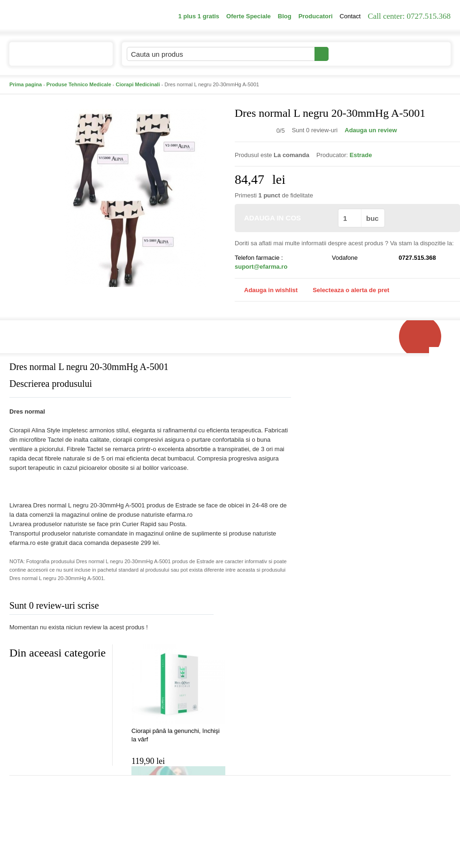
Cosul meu (419, 54)
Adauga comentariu (258, 608)
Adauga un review (371, 130)
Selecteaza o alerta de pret (346, 290)
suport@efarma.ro (261, 267)
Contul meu (361, 54)
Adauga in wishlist (266, 290)
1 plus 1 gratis (199, 16)
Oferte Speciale (249, 16)
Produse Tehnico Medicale (79, 84)
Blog (285, 16)
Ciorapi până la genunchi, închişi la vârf (176, 735)
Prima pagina (26, 84)
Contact (350, 16)
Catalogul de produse (55, 58)
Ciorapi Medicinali (138, 84)
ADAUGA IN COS (286, 218)
